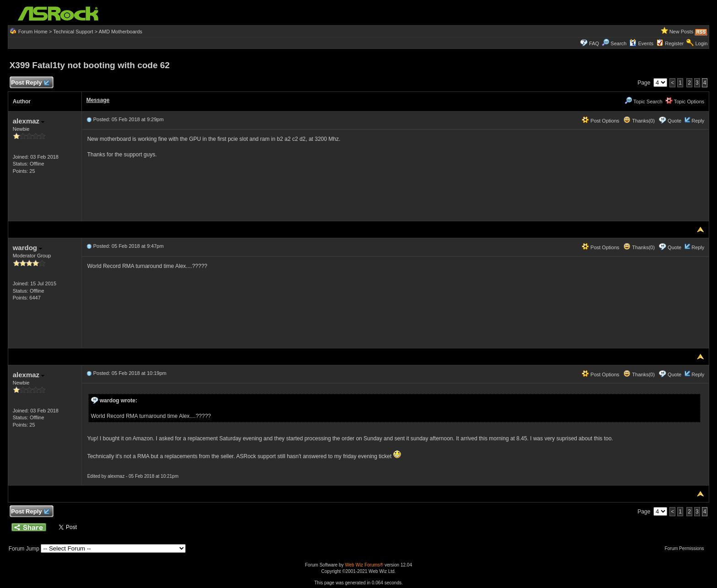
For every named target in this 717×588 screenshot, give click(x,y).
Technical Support (73, 32)
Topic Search (643, 102)
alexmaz (29, 121)
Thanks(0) (639, 121)
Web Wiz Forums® (364, 565)
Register (674, 43)
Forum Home (33, 32)
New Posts (682, 32)
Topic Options (685, 102)
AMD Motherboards (120, 32)
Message (98, 100)
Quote (674, 121)
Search (618, 43)
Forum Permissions (686, 548)
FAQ (594, 43)
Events (641, 43)
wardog (28, 248)
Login (701, 43)
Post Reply (30, 83)
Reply (698, 121)
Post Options (600, 121)
